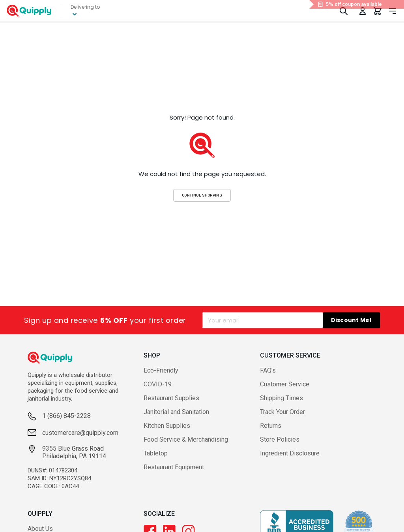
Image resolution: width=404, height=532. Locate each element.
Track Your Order (282, 418)
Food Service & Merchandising (186, 446)
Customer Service (285, 391)
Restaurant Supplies (171, 404)
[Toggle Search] (344, 14)
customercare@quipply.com (80, 447)
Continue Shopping (202, 201)
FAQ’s (268, 377)
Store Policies (280, 446)
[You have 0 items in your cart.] (378, 14)
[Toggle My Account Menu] (363, 14)
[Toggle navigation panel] (393, 14)
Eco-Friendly (161, 377)
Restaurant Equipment (174, 473)
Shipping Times (281, 404)
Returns (271, 432)
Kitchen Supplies (167, 432)
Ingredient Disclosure (290, 460)
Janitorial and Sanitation (176, 418)
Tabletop (156, 460)
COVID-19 (158, 391)
